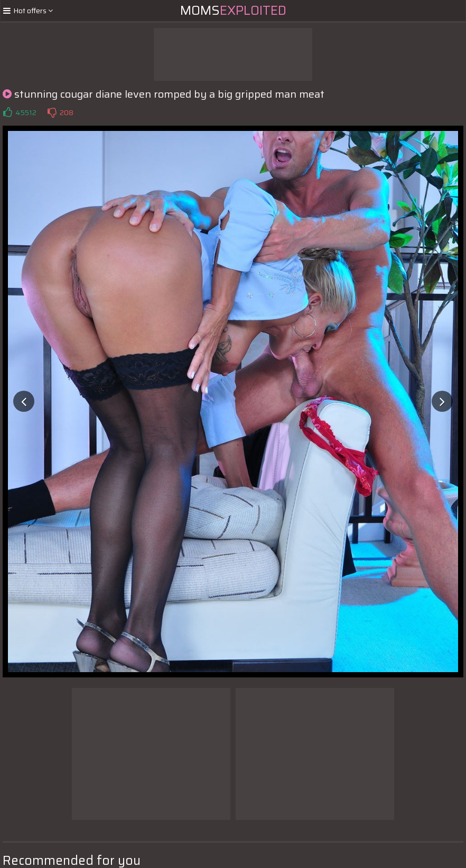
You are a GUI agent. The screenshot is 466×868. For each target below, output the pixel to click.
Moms (233, 11)
